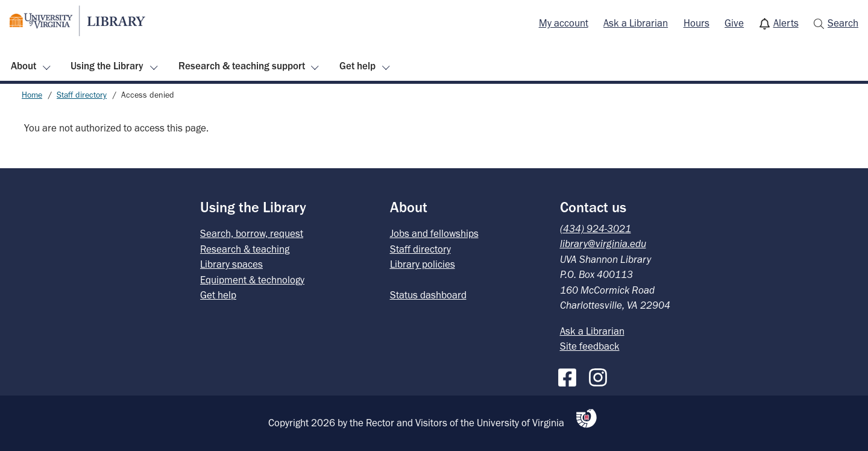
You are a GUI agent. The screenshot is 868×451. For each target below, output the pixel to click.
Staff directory (82, 95)
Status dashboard (428, 295)
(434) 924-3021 (596, 229)
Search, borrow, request (252, 233)
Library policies (423, 264)
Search (843, 23)
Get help (357, 66)
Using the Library (107, 66)
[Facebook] (570, 375)
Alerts (786, 23)
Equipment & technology (252, 280)
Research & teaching (245, 249)
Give (734, 23)
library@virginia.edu (603, 244)
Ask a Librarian (636, 23)
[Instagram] (601, 375)
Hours (697, 23)
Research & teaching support (242, 66)
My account (564, 23)
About (24, 66)
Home (32, 95)
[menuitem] (564, 24)
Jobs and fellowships (434, 233)
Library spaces (231, 264)
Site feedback (590, 346)
